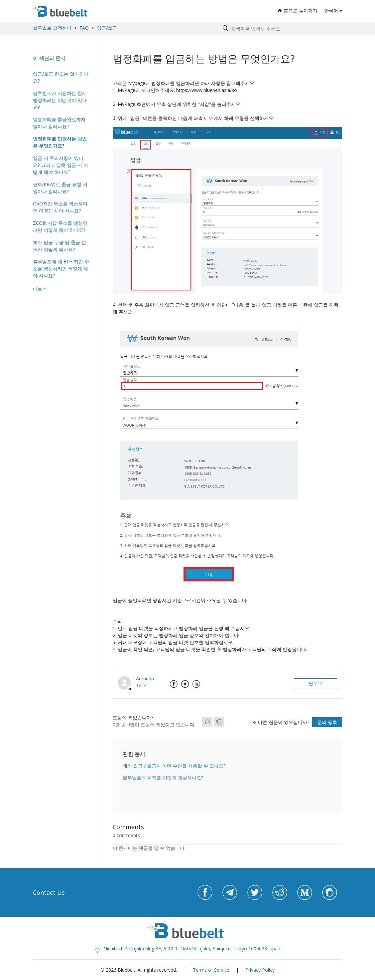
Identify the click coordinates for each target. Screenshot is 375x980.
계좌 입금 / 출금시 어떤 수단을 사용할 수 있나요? (174, 766)
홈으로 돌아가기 (298, 10)
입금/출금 (107, 28)
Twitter (185, 684)
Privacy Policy (260, 970)
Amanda (145, 678)
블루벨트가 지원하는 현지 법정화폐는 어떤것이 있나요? (60, 100)
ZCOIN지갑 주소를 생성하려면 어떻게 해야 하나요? (60, 226)
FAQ (84, 28)
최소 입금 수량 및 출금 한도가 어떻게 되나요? (60, 246)
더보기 (40, 289)
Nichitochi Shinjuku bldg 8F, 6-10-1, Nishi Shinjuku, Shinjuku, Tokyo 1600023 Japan (188, 949)
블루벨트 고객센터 (52, 28)
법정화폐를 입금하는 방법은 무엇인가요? (60, 142)
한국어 (331, 10)
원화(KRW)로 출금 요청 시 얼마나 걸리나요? (60, 188)
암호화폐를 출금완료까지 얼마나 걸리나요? (59, 123)
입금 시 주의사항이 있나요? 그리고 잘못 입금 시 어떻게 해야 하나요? (61, 165)
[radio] (207, 722)
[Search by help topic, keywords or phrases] (281, 28)
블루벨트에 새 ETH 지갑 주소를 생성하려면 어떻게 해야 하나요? (61, 269)
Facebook (174, 684)
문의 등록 (327, 722)
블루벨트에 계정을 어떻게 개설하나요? (163, 778)
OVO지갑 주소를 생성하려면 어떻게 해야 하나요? (60, 207)
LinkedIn (196, 684)
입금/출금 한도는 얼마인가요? (61, 77)
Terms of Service (211, 970)
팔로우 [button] (315, 683)
